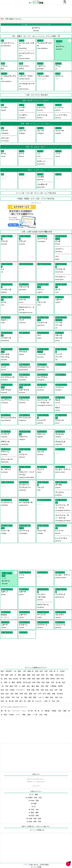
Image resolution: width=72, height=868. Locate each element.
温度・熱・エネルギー (35, 701)
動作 (2, 671)
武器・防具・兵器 (47, 690)
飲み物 (16, 679)
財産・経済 (39, 671)
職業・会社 (33, 694)
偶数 (65, 711)
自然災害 (9, 671)
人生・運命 (17, 671)
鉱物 (48, 682)
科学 (58, 701)
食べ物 (58, 682)
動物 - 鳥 (31, 671)
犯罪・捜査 (45, 686)
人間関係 (53, 686)
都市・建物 (22, 675)
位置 (53, 682)
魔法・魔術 (35, 686)
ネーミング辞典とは (37, 830)
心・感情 (22, 686)
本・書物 (12, 682)
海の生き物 (27, 682)
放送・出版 (8, 679)
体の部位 (60, 694)
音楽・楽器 (36, 675)
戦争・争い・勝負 (47, 675)
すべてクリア (36, 786)
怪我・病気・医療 (34, 679)
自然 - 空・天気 (50, 701)
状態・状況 (24, 694)
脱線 (29, 715)
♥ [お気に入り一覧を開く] (69, 863)
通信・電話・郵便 (30, 697)
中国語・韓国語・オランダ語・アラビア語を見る (36, 199)
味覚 (2, 694)
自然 (46, 671)
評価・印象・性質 (33, 690)
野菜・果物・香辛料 (48, 679)
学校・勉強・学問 (11, 686)
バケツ (18, 715)
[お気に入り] (16, 40)
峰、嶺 (37, 711)
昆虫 (7, 694)
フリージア (16, 711)
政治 (28, 686)
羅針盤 (47, 711)
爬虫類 (19, 682)
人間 (24, 671)
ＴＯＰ (25, 865)
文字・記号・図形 (44, 694)
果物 (24, 715)
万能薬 (54, 711)
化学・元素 (58, 690)
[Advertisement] (36, 11)
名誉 (60, 711)
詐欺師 (12, 715)
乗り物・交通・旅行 (16, 701)
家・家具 (23, 679)
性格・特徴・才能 (38, 682)
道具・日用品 (5, 697)
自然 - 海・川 (54, 671)
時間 (6, 682)
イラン (24, 711)
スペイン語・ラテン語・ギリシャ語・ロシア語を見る (36, 193)
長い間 (31, 711)
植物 (54, 694)
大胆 (41, 715)
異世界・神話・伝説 (35, 798)
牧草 (46, 715)
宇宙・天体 (16, 697)
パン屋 (35, 715)
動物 (29, 675)
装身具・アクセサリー (18, 690)
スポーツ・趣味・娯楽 (46, 697)
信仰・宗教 (14, 694)
